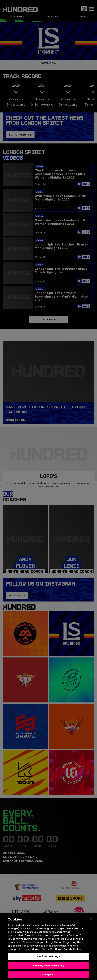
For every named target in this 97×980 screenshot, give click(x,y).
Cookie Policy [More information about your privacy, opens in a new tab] (72, 952)
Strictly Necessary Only (48, 968)
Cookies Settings (48, 959)
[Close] (91, 922)
